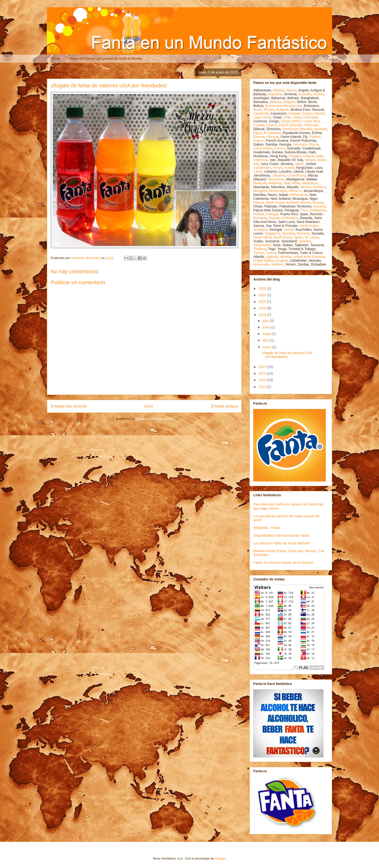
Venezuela (261, 264)
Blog (56, 59)
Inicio (149, 406)
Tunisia (259, 253)
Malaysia (260, 183)
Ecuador (321, 129)
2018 (263, 315)
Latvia (258, 171)
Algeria (291, 90)
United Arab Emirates (309, 257)
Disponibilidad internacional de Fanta (281, 535)
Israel (321, 160)
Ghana (314, 144)
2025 (263, 289)
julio (266, 321)
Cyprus (271, 125)
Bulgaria (282, 110)
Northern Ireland (298, 202)
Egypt (258, 133)
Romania (260, 218)
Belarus (275, 102)
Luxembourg (297, 175)
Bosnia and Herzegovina (284, 106)
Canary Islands (313, 113)
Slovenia (303, 233)
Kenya (278, 168)
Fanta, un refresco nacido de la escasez (283, 563)
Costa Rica (311, 121)
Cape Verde (262, 117)
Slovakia (288, 233)
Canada (294, 113)
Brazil (258, 110)
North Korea (275, 202)
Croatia (259, 125)
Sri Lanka (312, 237)
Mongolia (260, 191)
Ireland (310, 160)
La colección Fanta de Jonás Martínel (281, 543)
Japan (299, 164)
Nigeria (259, 202)
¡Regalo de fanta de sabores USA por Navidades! (287, 355)
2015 (263, 380)
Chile (287, 117)
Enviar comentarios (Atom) (154, 419)
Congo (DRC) (291, 121)
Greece (280, 148)
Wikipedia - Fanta (266, 528)
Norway (318, 202)
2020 (263, 302)
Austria (319, 94)
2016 (263, 373)
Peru (304, 210)
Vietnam (277, 264)
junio (266, 327)
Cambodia (261, 113)
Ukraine (285, 257)
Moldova (319, 187)
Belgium (289, 102)
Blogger (220, 858)
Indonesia (261, 160)
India (320, 156)
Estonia (259, 137)
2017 (263, 367)
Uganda (272, 257)
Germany (300, 144)
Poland (259, 214)
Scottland (260, 230)
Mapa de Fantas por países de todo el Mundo (106, 59)
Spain (299, 237)
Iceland (309, 156)
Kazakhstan (262, 168)
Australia (305, 94)
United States (263, 260)
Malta (296, 183)
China (297, 117)
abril (266, 340)
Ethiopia (273, 137)
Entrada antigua (225, 406)
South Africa (262, 237)
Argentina (275, 94)
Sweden (305, 241)
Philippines (318, 210)
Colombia (310, 117)
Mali (287, 183)
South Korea (283, 237)
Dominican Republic (298, 129)
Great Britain (263, 148)
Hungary (295, 156)
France (259, 141)
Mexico (306, 187)
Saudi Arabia (309, 226)
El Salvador (273, 133)
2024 (263, 295)
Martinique (310, 183)
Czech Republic (291, 125)
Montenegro (278, 191)
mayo (267, 334)
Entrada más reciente (69, 406)
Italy (256, 164)
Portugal (272, 214)
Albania (279, 90)
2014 (263, 387)
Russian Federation (283, 218)
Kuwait (289, 168)
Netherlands (299, 195)
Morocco (295, 191)
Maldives (275, 183)
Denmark (311, 125)
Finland (315, 137)
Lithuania (278, 175)
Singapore (272, 233)
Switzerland (262, 245)
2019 (263, 308)
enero (267, 347)
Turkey (271, 253)
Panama (320, 206)
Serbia (288, 230)
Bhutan (269, 110)
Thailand (260, 249)
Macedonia (276, 179)
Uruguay (282, 260)
